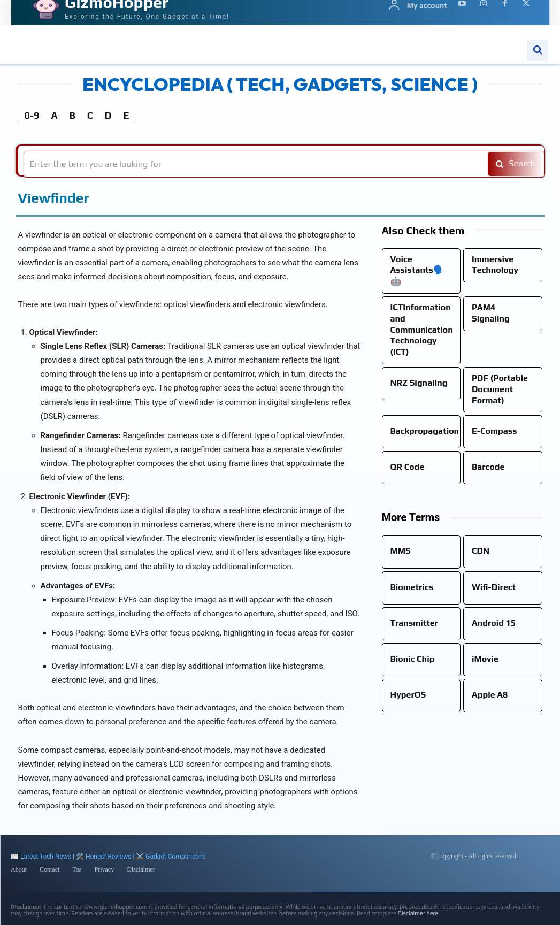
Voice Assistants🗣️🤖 (417, 270)
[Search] (514, 164)
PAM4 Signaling (491, 313)
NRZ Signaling (419, 383)
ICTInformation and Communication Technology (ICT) (422, 330)
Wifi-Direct (494, 587)
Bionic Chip (413, 659)
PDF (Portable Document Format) (500, 389)
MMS (401, 551)
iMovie (485, 659)
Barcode (488, 467)
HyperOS (408, 695)
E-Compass (494, 431)
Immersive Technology (495, 265)
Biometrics (412, 587)
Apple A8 (490, 695)
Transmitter (415, 623)
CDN (481, 551)
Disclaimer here (418, 913)
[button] (538, 50)
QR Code (408, 467)
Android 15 (494, 623)
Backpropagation (425, 431)
